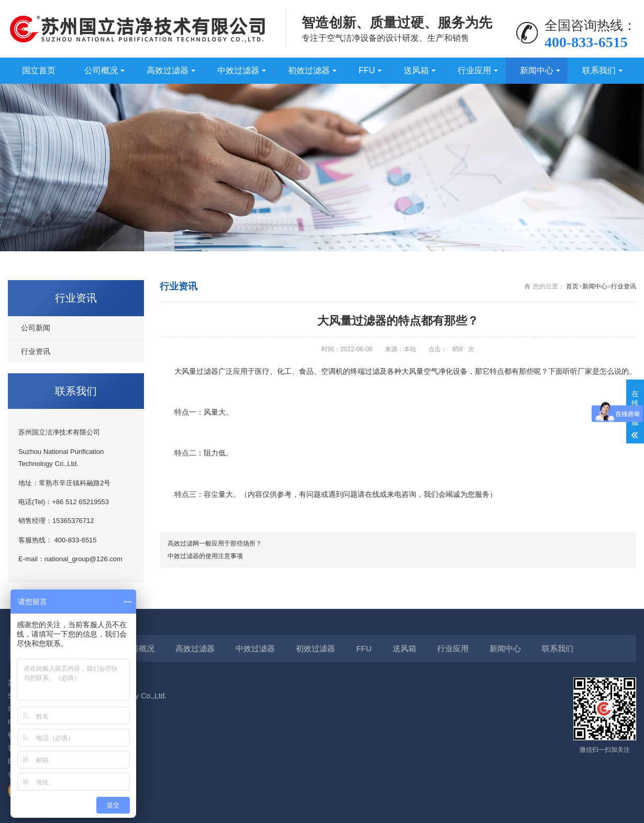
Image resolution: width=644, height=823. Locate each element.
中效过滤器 (238, 70)
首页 (572, 286)
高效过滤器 (168, 70)
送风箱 (416, 70)
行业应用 (474, 70)
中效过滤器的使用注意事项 (205, 556)
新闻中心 (537, 70)
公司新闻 (36, 328)
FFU (367, 70)
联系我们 (599, 70)
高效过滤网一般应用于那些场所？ (215, 543)
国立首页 (39, 70)
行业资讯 (36, 351)
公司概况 (101, 70)
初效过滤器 (309, 70)
